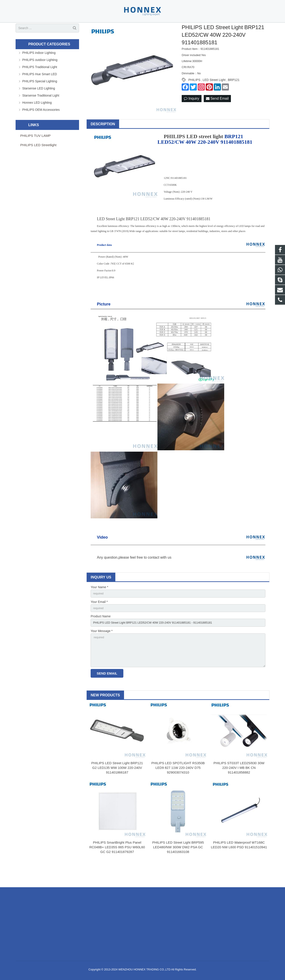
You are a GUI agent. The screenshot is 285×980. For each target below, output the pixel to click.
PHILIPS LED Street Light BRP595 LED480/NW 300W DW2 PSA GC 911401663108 (178, 868)
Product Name (101, 633)
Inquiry (191, 113)
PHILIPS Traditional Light (40, 82)
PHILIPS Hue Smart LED (40, 89)
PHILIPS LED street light (193, 151)
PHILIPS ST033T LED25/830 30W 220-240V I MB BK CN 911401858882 (239, 789)
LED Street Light (214, 95)
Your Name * (99, 602)
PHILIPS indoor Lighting (39, 67)
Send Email (217, 113)
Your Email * (99, 617)
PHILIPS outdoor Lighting (40, 75)
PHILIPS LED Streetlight (38, 160)
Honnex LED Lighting (37, 117)
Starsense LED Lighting (39, 103)
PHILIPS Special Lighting (40, 96)
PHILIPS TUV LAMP (35, 150)
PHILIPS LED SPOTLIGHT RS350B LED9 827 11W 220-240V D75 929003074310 (178, 789)
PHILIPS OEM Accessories (41, 124)
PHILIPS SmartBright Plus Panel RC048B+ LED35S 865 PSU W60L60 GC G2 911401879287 (117, 868)
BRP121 (234, 95)
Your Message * (102, 648)
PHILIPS (194, 95)
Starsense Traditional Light (41, 110)
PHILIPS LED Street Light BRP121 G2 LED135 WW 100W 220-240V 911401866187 (117, 789)
